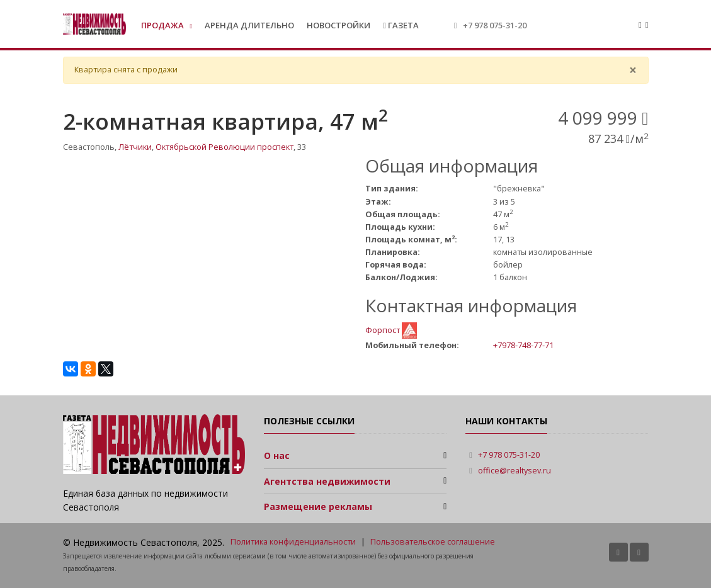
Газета (401, 25)
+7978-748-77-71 (523, 345)
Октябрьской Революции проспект (225, 147)
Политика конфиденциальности (293, 542)
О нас (277, 455)
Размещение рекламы (318, 506)
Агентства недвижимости (327, 481)
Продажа (163, 25)
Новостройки (338, 25)
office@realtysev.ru (515, 471)
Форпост (384, 330)
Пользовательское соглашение (433, 542)
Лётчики (135, 147)
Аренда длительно (249, 25)
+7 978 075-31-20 (495, 25)
